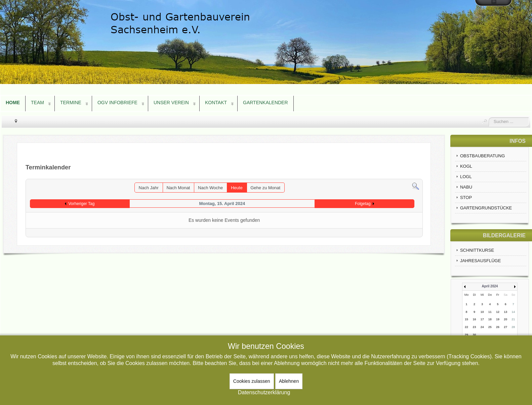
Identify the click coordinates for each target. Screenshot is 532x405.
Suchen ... (489, 117)
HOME (13, 103)
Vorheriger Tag (81, 204)
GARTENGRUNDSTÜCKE (486, 208)
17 (482, 319)
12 (498, 312)
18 (490, 319)
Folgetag (363, 204)
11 (490, 312)
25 (490, 327)
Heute (237, 188)
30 (475, 335)
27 (505, 327)
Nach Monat (178, 188)
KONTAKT (216, 103)
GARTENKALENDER (265, 103)
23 (475, 327)
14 (513, 312)
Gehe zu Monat (265, 188)
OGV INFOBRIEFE (117, 103)
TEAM (37, 103)
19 (498, 319)
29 (466, 335)
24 (482, 327)
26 (498, 327)
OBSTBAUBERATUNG (482, 156)
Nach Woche (210, 188)
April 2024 (490, 286)
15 (466, 319)
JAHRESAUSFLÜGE (480, 261)
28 (513, 327)
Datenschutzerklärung (264, 392)
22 (466, 327)
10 (482, 312)
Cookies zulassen (252, 381)
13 (505, 312)
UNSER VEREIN (171, 103)
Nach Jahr (149, 188)
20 (505, 319)
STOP (466, 197)
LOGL (466, 177)
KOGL (466, 166)
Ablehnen (289, 381)
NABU (466, 187)
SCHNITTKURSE (477, 250)
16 (475, 319)
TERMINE (71, 103)
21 (513, 319)
